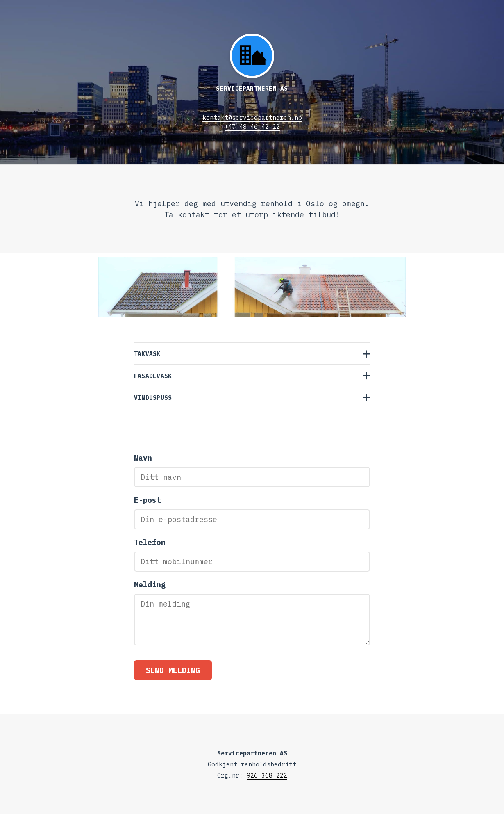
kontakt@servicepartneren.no (252, 117)
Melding (150, 585)
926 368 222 (267, 775)
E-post (148, 500)
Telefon (150, 542)
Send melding (173, 670)
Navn (143, 458)
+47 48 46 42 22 (252, 127)
